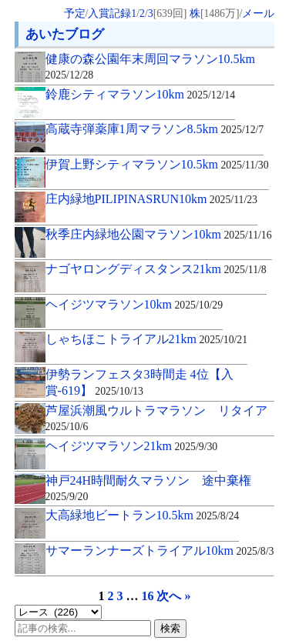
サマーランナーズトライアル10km (160, 551)
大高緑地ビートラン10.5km (143, 515)
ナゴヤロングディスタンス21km (156, 269)
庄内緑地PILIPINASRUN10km (151, 199)
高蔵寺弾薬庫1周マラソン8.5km (155, 129)
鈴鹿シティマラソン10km (141, 94)
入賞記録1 (112, 13)
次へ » (173, 596)
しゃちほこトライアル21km (147, 339)
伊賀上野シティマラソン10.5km (157, 164)
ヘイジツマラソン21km (132, 446)
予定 (75, 13)
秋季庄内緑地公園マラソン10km (159, 234)
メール (258, 13)
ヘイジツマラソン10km (134, 304)
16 (147, 596)
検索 (170, 628)
